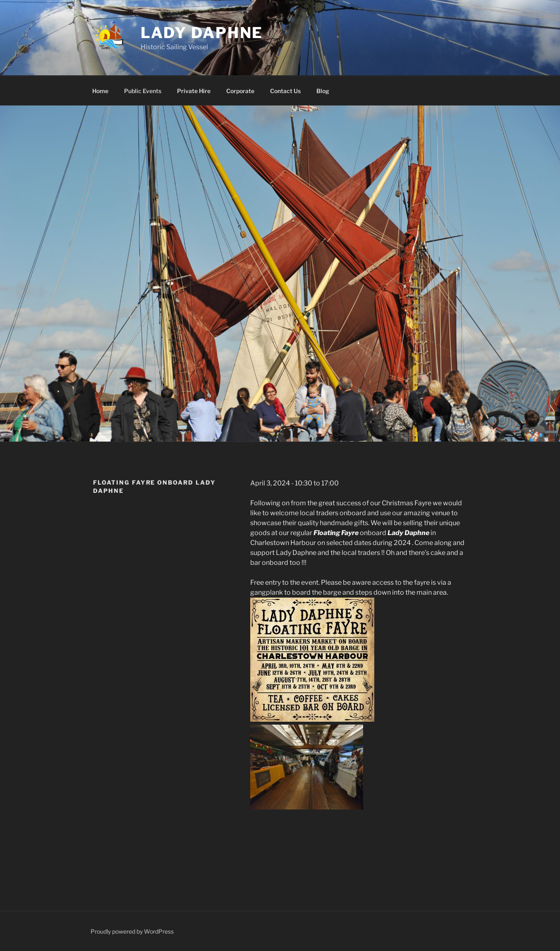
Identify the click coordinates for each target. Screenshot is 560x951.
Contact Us (285, 91)
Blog (323, 91)
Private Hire (194, 91)
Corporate (240, 91)
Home (100, 91)
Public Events (143, 91)
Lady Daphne (202, 33)
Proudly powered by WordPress (132, 931)
